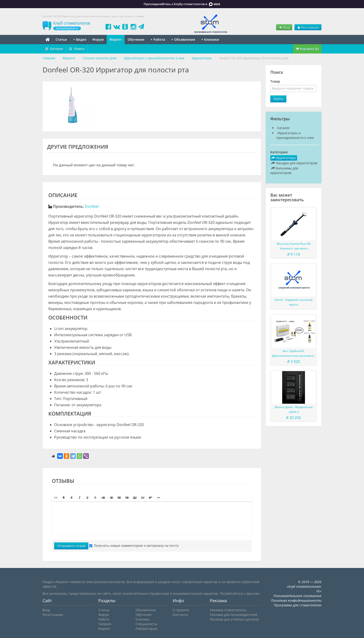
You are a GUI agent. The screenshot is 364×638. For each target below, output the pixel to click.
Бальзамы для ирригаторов (284, 170)
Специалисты (146, 624)
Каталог (54, 49)
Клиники (210, 39)
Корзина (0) (307, 49)
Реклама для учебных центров (234, 619)
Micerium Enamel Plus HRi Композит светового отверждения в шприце (294, 246)
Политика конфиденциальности (296, 600)
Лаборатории (146, 629)
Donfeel (92, 206)
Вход (284, 27)
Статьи (61, 39)
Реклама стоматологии (228, 610)
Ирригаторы (284, 158)
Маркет (116, 39)
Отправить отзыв (71, 546)
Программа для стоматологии (298, 605)
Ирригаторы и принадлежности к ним (295, 135)
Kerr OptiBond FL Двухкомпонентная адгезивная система (294, 354)
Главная (49, 58)
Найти (278, 99)
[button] (56, 498)
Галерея (105, 624)
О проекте (181, 610)
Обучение (136, 39)
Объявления (183, 39)
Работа (158, 39)
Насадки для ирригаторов (294, 163)
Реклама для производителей (234, 615)
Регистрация (308, 27)
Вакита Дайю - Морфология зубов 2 (294, 409)
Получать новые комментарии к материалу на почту (134, 546)
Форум (98, 39)
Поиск (77, 49)
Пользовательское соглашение (297, 596)
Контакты (180, 615)
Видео (80, 39)
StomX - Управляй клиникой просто (294, 302)
